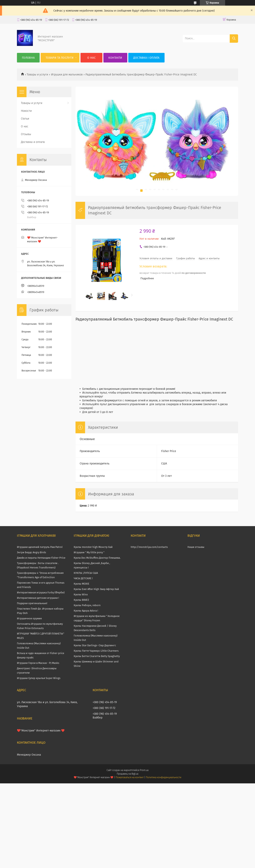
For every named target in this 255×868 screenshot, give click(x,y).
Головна (28, 58)
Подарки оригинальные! (32, 603)
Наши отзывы (196, 547)
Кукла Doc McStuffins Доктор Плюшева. (97, 558)
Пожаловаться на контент (130, 777)
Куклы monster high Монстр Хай (93, 547)
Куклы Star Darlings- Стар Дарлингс (95, 645)
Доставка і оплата (146, 58)
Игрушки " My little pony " (89, 552)
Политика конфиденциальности (164, 777)
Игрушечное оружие (29, 618)
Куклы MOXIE (81, 584)
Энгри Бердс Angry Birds (31, 552)
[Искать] (234, 39)
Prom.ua (144, 770)
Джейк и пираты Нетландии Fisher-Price (41, 558)
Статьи (25, 119)
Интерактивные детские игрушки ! (38, 598)
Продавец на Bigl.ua (127, 774)
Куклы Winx (81, 594)
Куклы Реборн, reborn (87, 605)
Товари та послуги (60, 58)
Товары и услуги (37, 75)
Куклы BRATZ (81, 600)
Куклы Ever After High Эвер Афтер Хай (96, 589)
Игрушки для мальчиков (67, 75)
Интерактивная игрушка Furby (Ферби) (41, 592)
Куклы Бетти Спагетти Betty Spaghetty (97, 656)
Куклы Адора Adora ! (86, 611)
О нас (91, 58)
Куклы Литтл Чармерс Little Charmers (96, 651)
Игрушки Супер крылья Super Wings (39, 678)
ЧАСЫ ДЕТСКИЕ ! (83, 578)
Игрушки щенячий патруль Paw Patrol (40, 547)
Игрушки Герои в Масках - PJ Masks (38, 663)
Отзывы (26, 134)
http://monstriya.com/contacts (149, 547)
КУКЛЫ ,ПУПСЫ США (86, 573)
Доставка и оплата (33, 142)
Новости (26, 111)
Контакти (115, 58)
